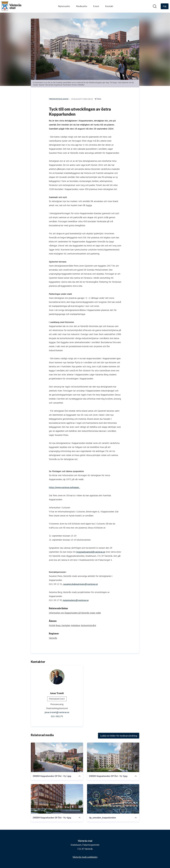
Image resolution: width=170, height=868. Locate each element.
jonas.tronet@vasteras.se (57, 712)
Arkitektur (76, 625)
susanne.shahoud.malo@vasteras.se (80, 584)
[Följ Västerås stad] (165, 6)
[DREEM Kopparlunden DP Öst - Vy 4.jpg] (57, 799)
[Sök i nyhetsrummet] (155, 6)
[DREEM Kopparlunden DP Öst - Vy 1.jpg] (57, 757)
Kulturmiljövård (88, 625)
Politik (52, 625)
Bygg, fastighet (63, 625)
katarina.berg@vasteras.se (76, 600)
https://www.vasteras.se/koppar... (65, 487)
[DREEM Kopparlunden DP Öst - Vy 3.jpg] (113, 757)
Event (96, 6)
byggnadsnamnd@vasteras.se (91, 552)
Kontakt (109, 6)
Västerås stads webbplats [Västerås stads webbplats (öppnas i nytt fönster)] (85, 857)
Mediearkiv (82, 6)
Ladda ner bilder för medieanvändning (119, 736)
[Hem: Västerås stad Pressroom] (11, 6)
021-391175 (57, 716)
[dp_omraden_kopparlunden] (113, 799)
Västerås (53, 638)
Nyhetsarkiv (64, 6)
